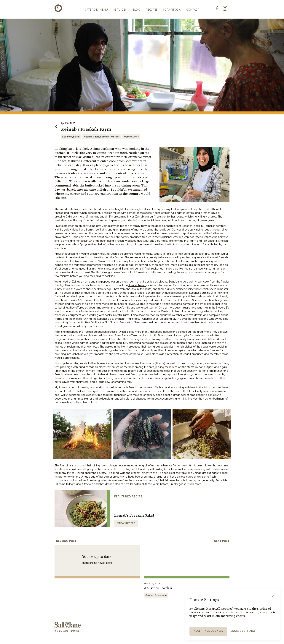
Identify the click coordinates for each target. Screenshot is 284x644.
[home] (58, 8)
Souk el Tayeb (137, 285)
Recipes (152, 10)
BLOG (136, 10)
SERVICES (120, 10)
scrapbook (172, 10)
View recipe (126, 523)
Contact (193, 10)
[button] (273, 596)
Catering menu (96, 10)
